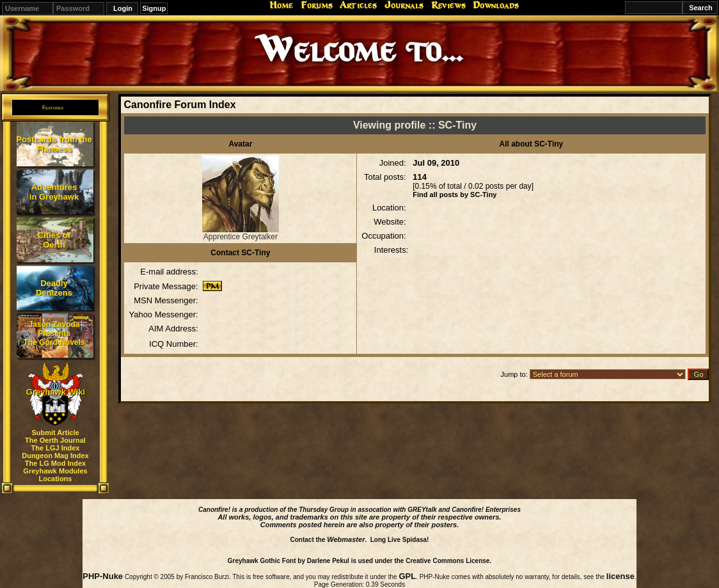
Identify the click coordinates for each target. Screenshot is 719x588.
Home (281, 5)
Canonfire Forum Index (179, 105)
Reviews (448, 5)
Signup (154, 8)
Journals (404, 5)
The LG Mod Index (55, 463)
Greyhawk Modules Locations (55, 475)
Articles (358, 5)
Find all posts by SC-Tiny (454, 195)
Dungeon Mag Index (55, 456)
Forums (317, 5)
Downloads (496, 5)
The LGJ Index (56, 448)
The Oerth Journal (55, 440)
